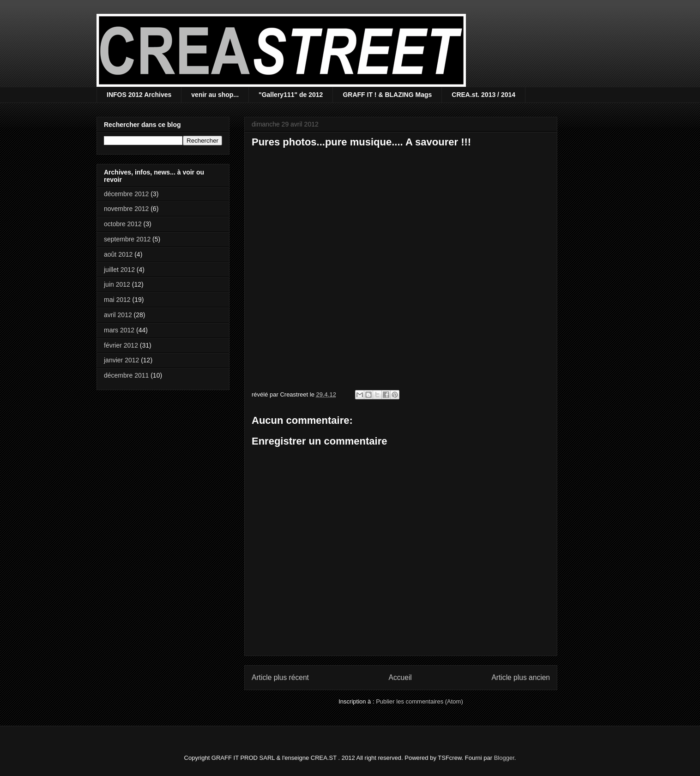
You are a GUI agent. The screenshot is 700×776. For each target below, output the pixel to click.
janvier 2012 (121, 360)
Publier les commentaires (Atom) (419, 701)
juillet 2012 (119, 270)
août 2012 (118, 254)
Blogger (504, 758)
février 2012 (121, 345)
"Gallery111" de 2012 (291, 95)
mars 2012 (119, 330)
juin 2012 (117, 284)
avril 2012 (118, 315)
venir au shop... (215, 95)
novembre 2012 (126, 209)
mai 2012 (117, 300)
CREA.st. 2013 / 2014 (483, 95)
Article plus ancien (521, 677)
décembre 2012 (126, 194)
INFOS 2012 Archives (139, 95)
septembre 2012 (127, 239)
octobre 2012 (123, 224)
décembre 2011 (126, 375)
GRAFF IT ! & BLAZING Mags (387, 95)
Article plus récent (280, 677)
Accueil (400, 677)
